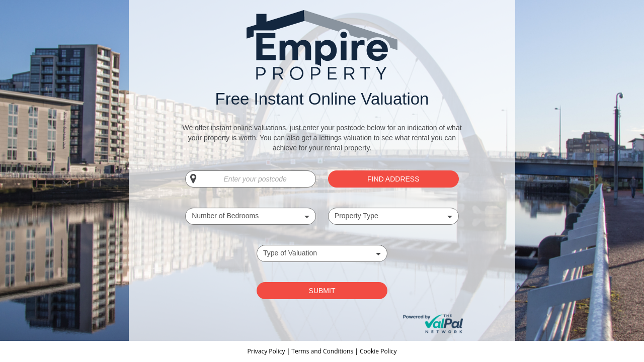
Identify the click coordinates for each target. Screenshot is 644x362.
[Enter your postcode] (251, 179)
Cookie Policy (378, 351)
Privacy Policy (267, 351)
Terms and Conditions (322, 351)
